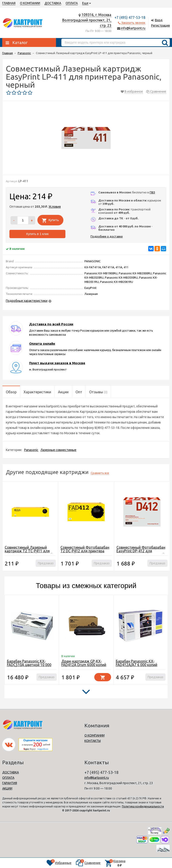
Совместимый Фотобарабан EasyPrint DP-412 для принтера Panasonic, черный (141, 551)
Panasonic (31, 450)
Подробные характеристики (27, 301)
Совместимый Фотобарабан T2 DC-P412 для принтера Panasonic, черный (85, 551)
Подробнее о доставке (107, 236)
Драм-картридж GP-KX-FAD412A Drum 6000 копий (84, 663)
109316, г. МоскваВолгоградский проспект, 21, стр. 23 (87, 20)
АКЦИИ (7, 788)
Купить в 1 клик (37, 234)
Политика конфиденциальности (143, 806)
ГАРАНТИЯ (10, 783)
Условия (55, 207)
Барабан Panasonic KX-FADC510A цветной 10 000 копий (29, 665)
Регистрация (160, 25)
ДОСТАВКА (53, 3)
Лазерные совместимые (58, 450)
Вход (159, 20)
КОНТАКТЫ (93, 741)
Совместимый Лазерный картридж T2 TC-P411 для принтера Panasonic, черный (29, 551)
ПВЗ (152, 192)
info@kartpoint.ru (133, 28)
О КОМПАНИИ (30, 3)
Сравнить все (100, 473)
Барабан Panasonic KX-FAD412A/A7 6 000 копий (137, 663)
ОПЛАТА (72, 3)
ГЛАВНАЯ (9, 3)
